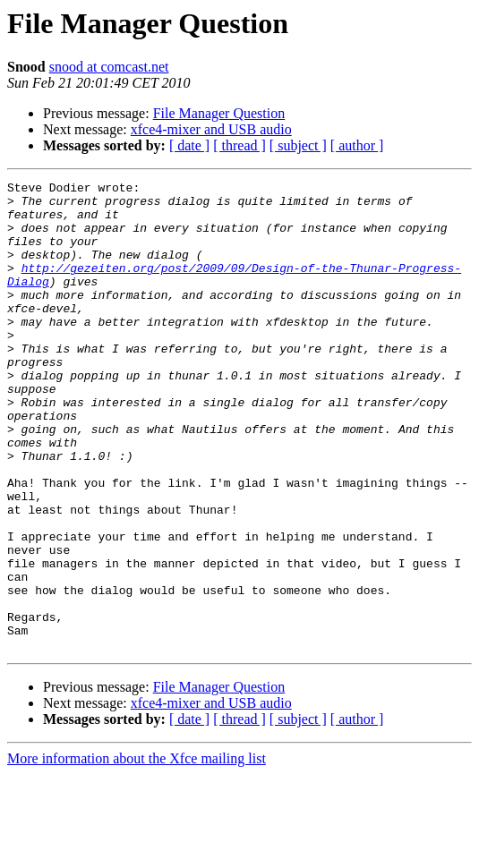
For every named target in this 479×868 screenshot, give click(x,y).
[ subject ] (298, 145)
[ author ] (357, 145)
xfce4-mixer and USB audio (211, 129)
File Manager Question (219, 113)
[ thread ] (239, 145)
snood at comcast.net (109, 67)
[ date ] (189, 145)
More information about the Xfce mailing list (137, 852)
